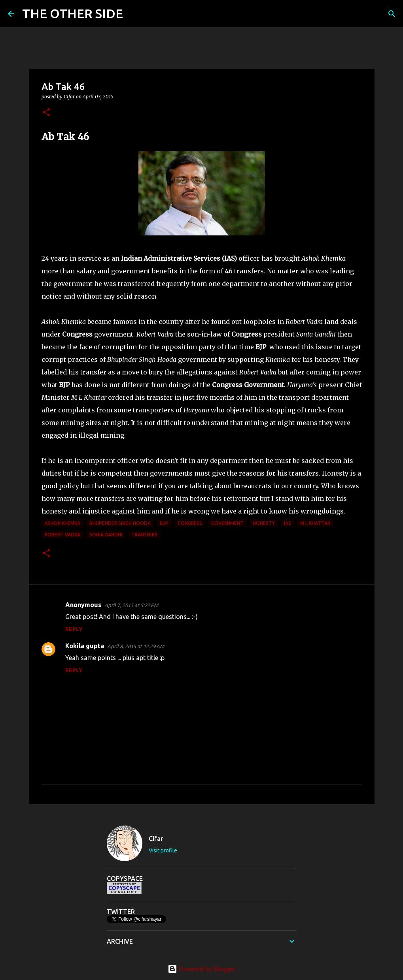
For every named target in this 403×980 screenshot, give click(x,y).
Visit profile (163, 850)
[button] (46, 113)
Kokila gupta (85, 646)
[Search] (134, 14)
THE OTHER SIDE (73, 13)
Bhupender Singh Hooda (120, 523)
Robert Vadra (62, 535)
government (227, 523)
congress (190, 523)
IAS (288, 523)
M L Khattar (315, 523)
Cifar (156, 839)
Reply (74, 629)
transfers (144, 535)
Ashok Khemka (62, 523)
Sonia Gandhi (106, 535)
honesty (264, 523)
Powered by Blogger (202, 969)
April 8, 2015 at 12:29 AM (136, 646)
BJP (164, 523)
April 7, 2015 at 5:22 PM (131, 605)
